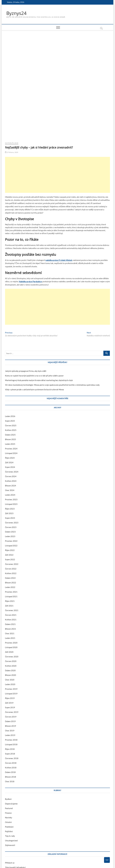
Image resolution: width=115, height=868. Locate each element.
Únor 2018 (10, 743)
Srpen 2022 (10, 522)
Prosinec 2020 (11, 605)
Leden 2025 (10, 406)
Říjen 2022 (10, 512)
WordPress (37, 860)
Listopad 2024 (11, 415)
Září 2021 (9, 568)
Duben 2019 (10, 683)
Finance (8, 775)
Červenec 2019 (12, 674)
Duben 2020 (10, 632)
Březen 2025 (11, 401)
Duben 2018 (10, 734)
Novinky (9, 779)
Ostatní (8, 784)
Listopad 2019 (11, 656)
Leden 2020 (10, 646)
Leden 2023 (10, 498)
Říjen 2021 (10, 563)
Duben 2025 (10, 397)
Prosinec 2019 (11, 651)
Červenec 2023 (12, 485)
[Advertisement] (57, 137)
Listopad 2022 (11, 508)
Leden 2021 (10, 600)
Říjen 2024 (10, 420)
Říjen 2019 (10, 660)
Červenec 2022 (12, 526)
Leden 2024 (10, 457)
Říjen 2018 (10, 711)
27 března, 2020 (12, 114)
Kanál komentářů (12, 834)
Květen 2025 (11, 392)
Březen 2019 (11, 688)
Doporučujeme (12, 105)
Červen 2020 (11, 623)
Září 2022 (9, 517)
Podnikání (9, 789)
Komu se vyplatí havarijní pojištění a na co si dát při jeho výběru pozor (34, 338)
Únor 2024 (10, 452)
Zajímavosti (10, 807)
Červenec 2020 (12, 619)
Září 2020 (9, 614)
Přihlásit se (10, 825)
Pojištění (9, 793)
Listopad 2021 (11, 559)
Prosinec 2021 (11, 554)
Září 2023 (9, 475)
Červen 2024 (11, 438)
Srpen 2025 (10, 383)
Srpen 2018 (10, 716)
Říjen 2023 (10, 471)
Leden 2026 (10, 378)
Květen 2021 (11, 582)
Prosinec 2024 (11, 411)
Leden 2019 (10, 697)
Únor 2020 (10, 642)
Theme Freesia (28, 860)
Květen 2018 (11, 730)
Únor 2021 (10, 595)
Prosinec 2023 (11, 461)
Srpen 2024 (10, 429)
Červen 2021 (11, 577)
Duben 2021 (10, 586)
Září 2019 (9, 665)
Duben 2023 (10, 494)
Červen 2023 (11, 489)
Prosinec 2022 (11, 503)
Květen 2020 (11, 628)
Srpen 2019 (10, 669)
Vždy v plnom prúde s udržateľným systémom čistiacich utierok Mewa (34, 351)
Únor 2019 (10, 693)
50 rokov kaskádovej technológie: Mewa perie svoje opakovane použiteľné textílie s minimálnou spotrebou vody (52, 347)
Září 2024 (9, 424)
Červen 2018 (11, 725)
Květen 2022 (11, 535)
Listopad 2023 (11, 466)
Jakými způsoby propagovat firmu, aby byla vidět (26, 333)
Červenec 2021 (12, 572)
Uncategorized (11, 803)
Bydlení (8, 761)
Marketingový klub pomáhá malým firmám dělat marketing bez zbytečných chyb (39, 342)
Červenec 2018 (12, 720)
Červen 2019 (11, 679)
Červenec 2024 (12, 434)
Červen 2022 (11, 531)
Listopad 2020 (11, 609)
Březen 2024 (11, 448)
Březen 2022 (11, 545)
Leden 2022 (10, 549)
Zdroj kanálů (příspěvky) (15, 829)
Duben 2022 (10, 540)
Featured (9, 770)
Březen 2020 (11, 637)
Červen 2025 (11, 387)
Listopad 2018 (11, 706)
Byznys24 (16, 13)
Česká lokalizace (12, 839)
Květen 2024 (11, 443)
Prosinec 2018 (11, 702)
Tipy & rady (10, 798)
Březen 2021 (11, 591)
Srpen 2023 (10, 480)
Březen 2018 (11, 739)
